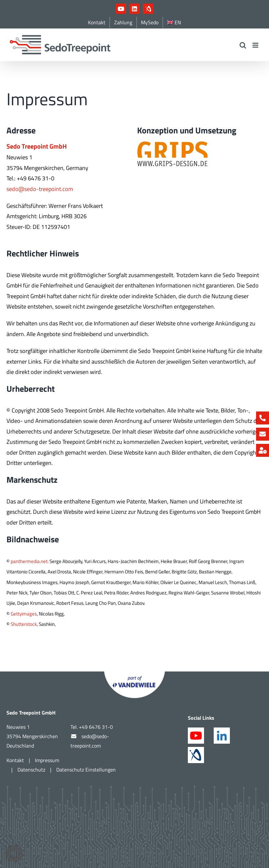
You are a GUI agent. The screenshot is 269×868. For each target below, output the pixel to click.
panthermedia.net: (30, 561)
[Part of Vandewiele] (134, 674)
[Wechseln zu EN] (174, 23)
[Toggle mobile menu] (256, 45)
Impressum (47, 760)
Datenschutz (31, 770)
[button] (14, 854)
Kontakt (15, 760)
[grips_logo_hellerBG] (173, 143)
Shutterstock (24, 624)
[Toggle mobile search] (243, 45)
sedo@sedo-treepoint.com (40, 189)
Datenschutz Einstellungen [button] (86, 770)
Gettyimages (24, 614)
